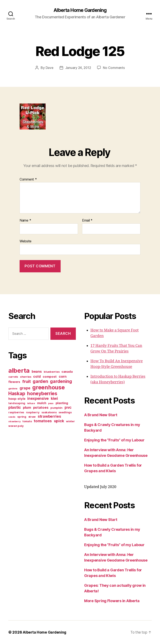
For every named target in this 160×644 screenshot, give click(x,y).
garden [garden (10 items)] (40, 381)
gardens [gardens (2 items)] (13, 389)
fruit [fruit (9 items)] (27, 381)
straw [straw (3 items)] (32, 417)
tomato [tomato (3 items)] (27, 421)
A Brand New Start (101, 415)
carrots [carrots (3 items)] (13, 377)
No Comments (114, 68)
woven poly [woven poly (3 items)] (16, 426)
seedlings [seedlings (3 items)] (65, 412)
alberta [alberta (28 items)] (19, 371)
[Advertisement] (34, 464)
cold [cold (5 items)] (37, 376)
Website (26, 241)
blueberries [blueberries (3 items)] (52, 372)
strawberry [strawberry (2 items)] (14, 422)
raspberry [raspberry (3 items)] (33, 412)
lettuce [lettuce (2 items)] (31, 403)
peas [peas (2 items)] (51, 403)
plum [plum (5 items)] (27, 407)
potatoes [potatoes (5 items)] (41, 407)
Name (25, 221)
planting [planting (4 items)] (62, 403)
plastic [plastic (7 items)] (15, 407)
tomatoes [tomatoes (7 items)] (43, 421)
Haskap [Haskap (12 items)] (17, 393)
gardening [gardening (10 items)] (61, 381)
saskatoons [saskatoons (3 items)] (49, 412)
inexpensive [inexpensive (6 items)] (38, 398)
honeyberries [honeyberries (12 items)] (42, 393)
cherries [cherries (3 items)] (26, 377)
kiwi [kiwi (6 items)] (54, 398)
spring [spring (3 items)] (22, 417)
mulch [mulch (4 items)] (42, 403)
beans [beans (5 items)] (37, 371)
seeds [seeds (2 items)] (12, 417)
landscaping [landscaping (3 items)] (17, 403)
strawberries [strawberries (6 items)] (49, 416)
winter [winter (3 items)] (70, 421)
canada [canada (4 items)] (67, 372)
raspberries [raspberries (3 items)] (16, 412)
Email (87, 221)
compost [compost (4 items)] (50, 377)
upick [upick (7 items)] (59, 421)
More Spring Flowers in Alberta (112, 601)
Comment (28, 179)
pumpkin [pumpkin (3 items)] (56, 408)
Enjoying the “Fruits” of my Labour (114, 440)
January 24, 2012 (78, 68)
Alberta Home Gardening (80, 10)
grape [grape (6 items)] (25, 388)
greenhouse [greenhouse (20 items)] (48, 387)
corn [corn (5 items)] (63, 376)
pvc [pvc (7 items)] (68, 407)
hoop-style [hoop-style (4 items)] (17, 399)
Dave (49, 68)
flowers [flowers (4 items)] (14, 382)
